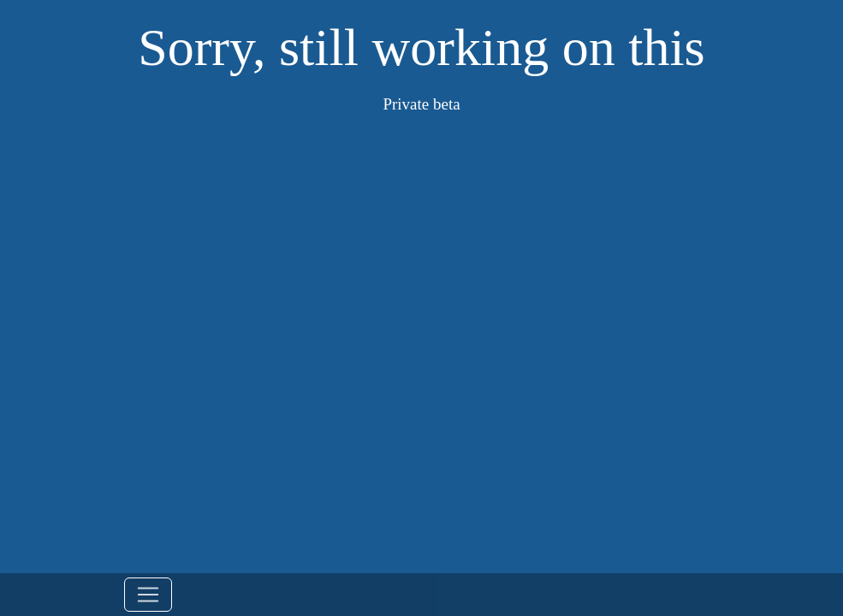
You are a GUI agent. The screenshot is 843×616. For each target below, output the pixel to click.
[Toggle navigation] (148, 595)
